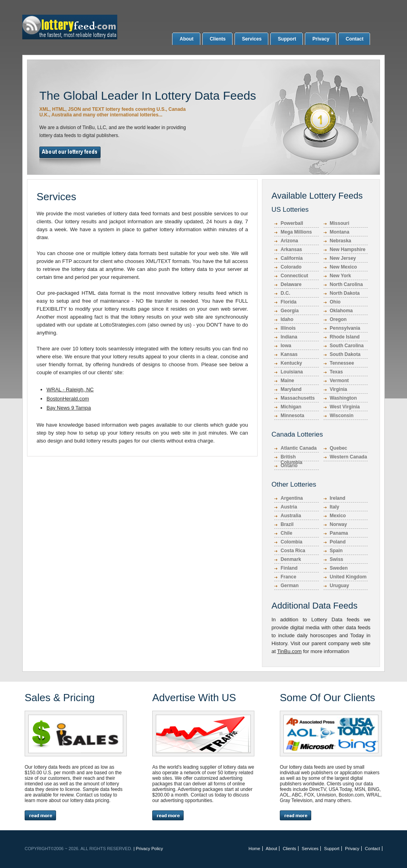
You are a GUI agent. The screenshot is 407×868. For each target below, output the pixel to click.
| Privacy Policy (148, 849)
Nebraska (341, 241)
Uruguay (340, 586)
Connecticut (294, 276)
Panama (339, 533)
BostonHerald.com (68, 399)
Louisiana (292, 372)
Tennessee (342, 363)
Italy (335, 507)
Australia (291, 516)
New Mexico (344, 267)
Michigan (291, 407)
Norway (338, 524)
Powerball (292, 223)
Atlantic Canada (299, 448)
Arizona (289, 241)
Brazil (287, 524)
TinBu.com (289, 651)
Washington (343, 398)
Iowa (286, 346)
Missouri (340, 223)
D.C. (285, 293)
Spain (336, 551)
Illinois (288, 328)
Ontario (289, 466)
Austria (289, 507)
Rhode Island (345, 337)
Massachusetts (298, 398)
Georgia (290, 311)
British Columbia (292, 457)
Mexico (338, 516)
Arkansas (291, 249)
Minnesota (292, 416)
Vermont (339, 381)
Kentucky (291, 363)
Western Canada (349, 457)
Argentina (292, 498)
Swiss (337, 559)
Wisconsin (342, 416)
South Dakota (345, 354)
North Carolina (346, 284)
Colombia (292, 542)
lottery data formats (134, 253)
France (288, 577)
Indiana (289, 337)
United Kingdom (348, 577)
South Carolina (347, 346)
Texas (336, 372)
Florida (289, 302)
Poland (338, 542)
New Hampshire (348, 249)
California (292, 258)
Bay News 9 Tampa (69, 408)
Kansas (289, 354)
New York (341, 276)
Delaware (291, 284)
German (290, 586)
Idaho (287, 319)
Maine (287, 381)
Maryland (291, 389)
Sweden (339, 568)
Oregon (338, 319)
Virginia (339, 389)
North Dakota (345, 293)
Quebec (339, 448)
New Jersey (343, 258)
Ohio (335, 302)
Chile (286, 533)
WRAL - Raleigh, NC (70, 390)
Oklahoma (341, 311)
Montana (340, 232)
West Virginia (345, 407)
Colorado (291, 267)
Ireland (338, 498)
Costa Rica (293, 551)
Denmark (291, 559)
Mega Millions (296, 232)
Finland (289, 568)
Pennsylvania (345, 328)
